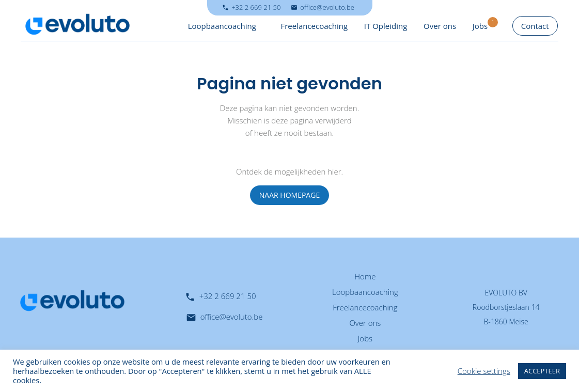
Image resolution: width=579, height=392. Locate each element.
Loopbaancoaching (222, 26)
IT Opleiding (386, 26)
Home (365, 276)
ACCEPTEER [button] (542, 371)
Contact (535, 26)
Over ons (440, 26)
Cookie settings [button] (484, 371)
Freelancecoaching (314, 26)
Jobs (480, 26)
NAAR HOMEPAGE (289, 195)
